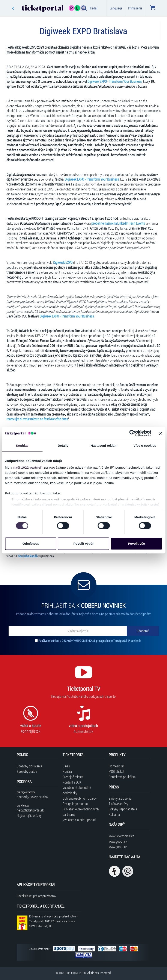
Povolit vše (136, 544)
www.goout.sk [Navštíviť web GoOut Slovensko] (118, 841)
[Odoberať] (143, 631)
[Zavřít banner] (161, 433)
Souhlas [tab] (22, 446)
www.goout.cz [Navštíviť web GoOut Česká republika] (118, 847)
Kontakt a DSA (72, 782)
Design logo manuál (75, 804)
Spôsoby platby (27, 771)
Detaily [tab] (63, 446)
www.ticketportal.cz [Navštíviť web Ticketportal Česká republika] (121, 836)
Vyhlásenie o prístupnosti (79, 820)
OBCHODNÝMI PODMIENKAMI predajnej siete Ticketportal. (95, 641)
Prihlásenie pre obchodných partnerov (81, 812)
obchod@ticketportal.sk (32, 797)
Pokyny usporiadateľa (123, 809)
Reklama (114, 814)
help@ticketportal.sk (30, 810)
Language (116, 8)
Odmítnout (31, 544)
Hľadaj (89, 8)
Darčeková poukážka (122, 777)
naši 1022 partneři (28, 467)
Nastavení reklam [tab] (104, 446)
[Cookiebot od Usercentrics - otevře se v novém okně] (132, 433)
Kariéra (67, 771)
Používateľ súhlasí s (90, 641)
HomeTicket (117, 766)
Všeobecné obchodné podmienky (77, 790)
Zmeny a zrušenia (120, 798)
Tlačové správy (118, 804)
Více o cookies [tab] (145, 446)
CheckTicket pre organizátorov (37, 896)
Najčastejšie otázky (29, 815)
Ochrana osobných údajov (80, 798)
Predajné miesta (73, 777)
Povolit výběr (83, 544)
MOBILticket (117, 771)
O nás (66, 766)
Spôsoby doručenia (29, 766)
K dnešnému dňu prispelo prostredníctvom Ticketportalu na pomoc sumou (54, 921)
